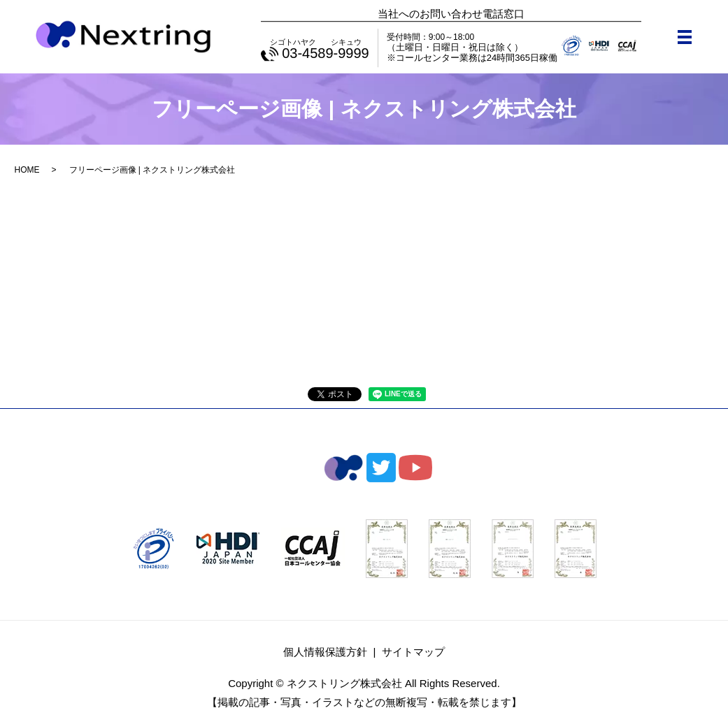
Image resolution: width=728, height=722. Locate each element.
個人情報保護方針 (325, 652)
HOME (27, 170)
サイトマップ (413, 652)
